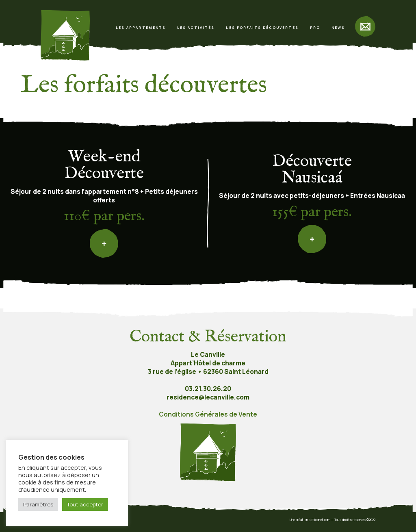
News (338, 27)
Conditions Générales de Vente (208, 414)
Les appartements (141, 27)
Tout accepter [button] (85, 504)
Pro (315, 27)
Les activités (196, 27)
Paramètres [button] (38, 504)
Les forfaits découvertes (262, 27)
